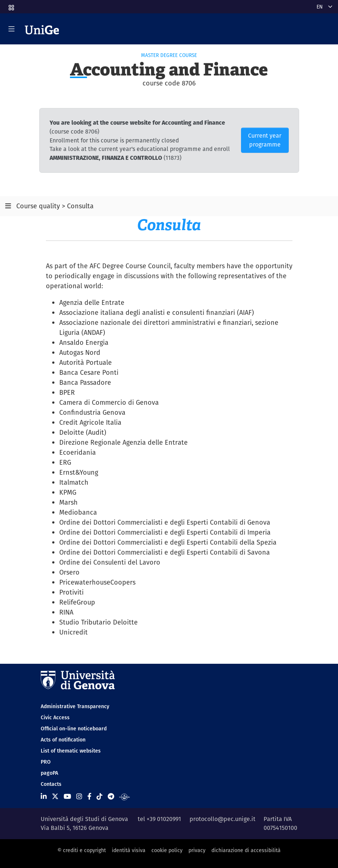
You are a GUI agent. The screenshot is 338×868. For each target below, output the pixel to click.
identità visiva (129, 850)
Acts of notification (63, 740)
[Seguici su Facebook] (89, 796)
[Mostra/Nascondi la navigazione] (11, 29)
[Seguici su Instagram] (79, 796)
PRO (46, 762)
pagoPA (49, 773)
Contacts (51, 784)
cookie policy (167, 850)
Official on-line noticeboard (74, 729)
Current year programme (265, 140)
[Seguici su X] (55, 796)
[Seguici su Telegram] (111, 796)
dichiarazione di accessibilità (246, 850)
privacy (197, 850)
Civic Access (55, 717)
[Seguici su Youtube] (67, 796)
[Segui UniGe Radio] (125, 796)
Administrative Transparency (75, 706)
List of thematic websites (71, 751)
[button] (11, 5)
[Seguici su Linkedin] (44, 796)
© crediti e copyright (82, 850)
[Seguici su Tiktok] (100, 796)
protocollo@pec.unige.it (222, 819)
